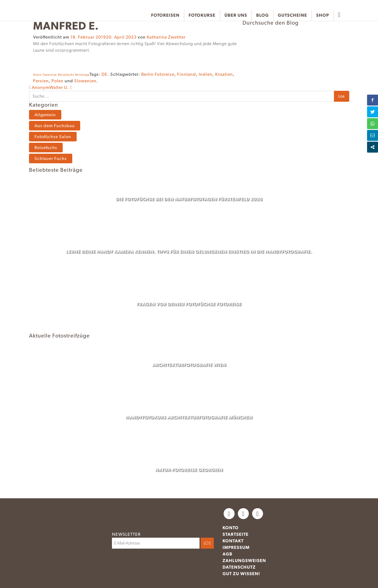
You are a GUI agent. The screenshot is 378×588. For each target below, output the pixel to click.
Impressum (236, 547)
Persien (41, 81)
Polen (57, 81)
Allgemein (45, 115)
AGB (227, 554)
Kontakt (233, 541)
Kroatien (224, 74)
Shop (323, 15)
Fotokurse (202, 15)
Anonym (39, 87)
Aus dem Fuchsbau (55, 126)
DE (105, 74)
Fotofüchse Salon (53, 137)
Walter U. (61, 87)
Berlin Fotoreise (158, 74)
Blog (262, 15)
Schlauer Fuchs (51, 158)
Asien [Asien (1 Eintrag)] (37, 75)
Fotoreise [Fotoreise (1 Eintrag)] (50, 75)
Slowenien (85, 81)
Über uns (236, 15)
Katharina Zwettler (166, 37)
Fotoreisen (165, 15)
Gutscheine (292, 15)
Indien (206, 74)
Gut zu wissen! (241, 574)
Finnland (187, 74)
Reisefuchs (46, 148)
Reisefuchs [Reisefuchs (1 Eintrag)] (66, 75)
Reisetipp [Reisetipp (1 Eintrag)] (82, 75)
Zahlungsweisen (244, 561)
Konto (231, 528)
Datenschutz (239, 567)
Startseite (236, 534)
